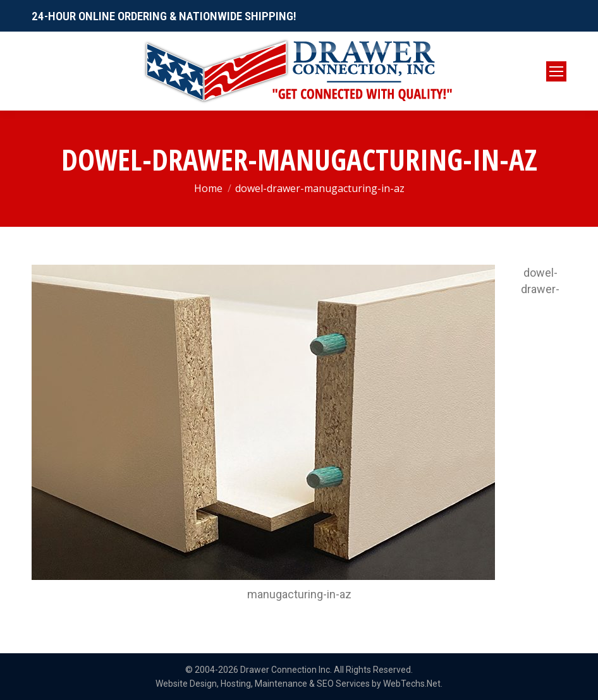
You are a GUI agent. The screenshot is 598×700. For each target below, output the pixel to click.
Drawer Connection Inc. (286, 670)
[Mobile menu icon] (556, 71)
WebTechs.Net (412, 684)
